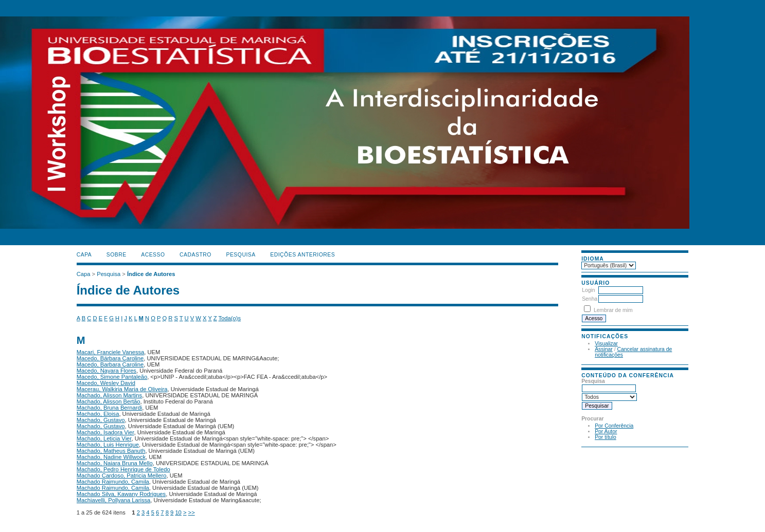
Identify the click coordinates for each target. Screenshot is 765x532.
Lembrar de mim (613, 310)
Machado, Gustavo (101, 420)
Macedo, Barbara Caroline (110, 364)
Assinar (604, 349)
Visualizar (606, 344)
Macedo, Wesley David (106, 383)
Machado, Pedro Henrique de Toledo (123, 469)
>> (192, 512)
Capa (84, 255)
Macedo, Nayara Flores (106, 371)
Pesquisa (241, 255)
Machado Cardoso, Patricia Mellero (122, 475)
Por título (606, 437)
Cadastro (195, 255)
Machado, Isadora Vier (105, 432)
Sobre (117, 255)
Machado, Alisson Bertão (109, 401)
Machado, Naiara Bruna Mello (115, 463)
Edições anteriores (303, 255)
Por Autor (606, 432)
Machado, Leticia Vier (104, 438)
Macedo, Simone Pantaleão (112, 377)
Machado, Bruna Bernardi (110, 408)
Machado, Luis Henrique (108, 445)
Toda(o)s (230, 318)
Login (588, 290)
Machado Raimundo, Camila (113, 482)
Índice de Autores (151, 274)
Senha (590, 299)
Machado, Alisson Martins (109, 395)
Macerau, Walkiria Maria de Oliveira (122, 389)
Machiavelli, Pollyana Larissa (114, 500)
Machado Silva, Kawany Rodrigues (121, 494)
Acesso (153, 255)
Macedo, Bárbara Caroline (110, 358)
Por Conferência (614, 426)
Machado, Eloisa (98, 414)
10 (178, 512)
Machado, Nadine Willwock (111, 457)
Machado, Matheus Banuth (111, 451)
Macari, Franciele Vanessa (111, 352)
